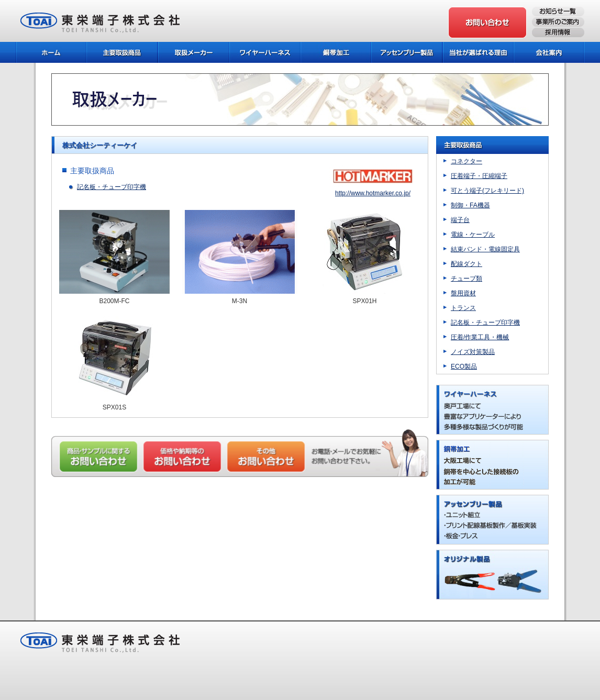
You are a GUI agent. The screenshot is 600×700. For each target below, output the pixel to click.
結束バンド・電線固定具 (485, 249)
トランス (463, 308)
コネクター (466, 161)
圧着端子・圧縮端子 (479, 176)
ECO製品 (464, 366)
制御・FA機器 (470, 205)
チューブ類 (466, 279)
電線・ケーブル (473, 235)
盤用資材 (463, 293)
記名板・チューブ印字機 (112, 187)
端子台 (460, 220)
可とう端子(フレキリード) (487, 191)
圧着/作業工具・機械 (480, 337)
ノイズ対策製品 (473, 352)
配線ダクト (466, 264)
